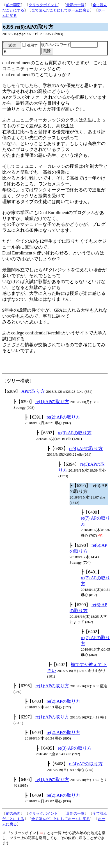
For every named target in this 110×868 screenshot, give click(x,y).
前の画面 (13, 5)
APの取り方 (33, 391)
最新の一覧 (75, 5)
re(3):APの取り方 (75, 433)
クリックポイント (43, 5)
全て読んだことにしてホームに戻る (61, 10)
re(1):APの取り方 (52, 402)
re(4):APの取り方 (86, 448)
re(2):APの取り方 (63, 417)
